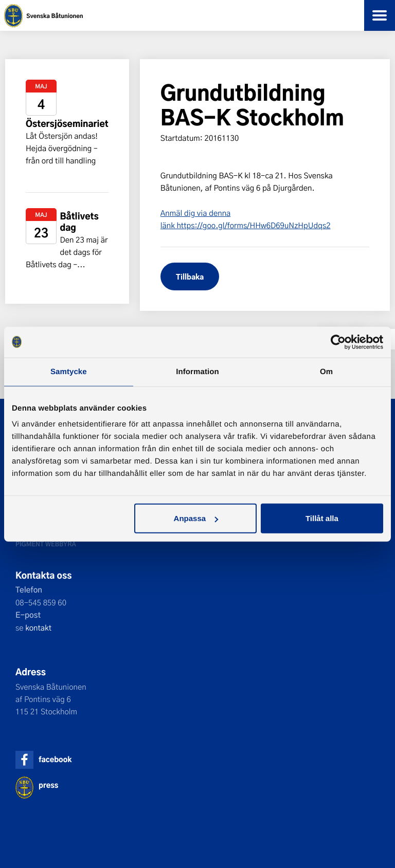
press (48, 785)
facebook (55, 759)
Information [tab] (197, 371)
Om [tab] (326, 371)
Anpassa (196, 518)
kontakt (38, 627)
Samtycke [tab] (69, 371)
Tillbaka (190, 276)
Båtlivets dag (79, 222)
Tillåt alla (322, 518)
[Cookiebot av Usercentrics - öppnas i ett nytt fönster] (338, 342)
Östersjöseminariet (67, 124)
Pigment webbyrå (46, 544)
